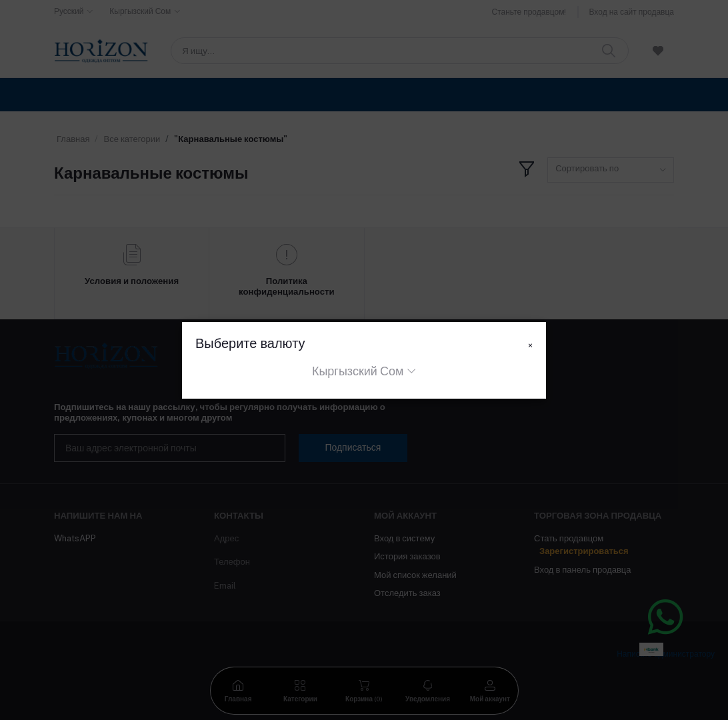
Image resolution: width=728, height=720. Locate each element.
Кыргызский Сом (358, 371)
